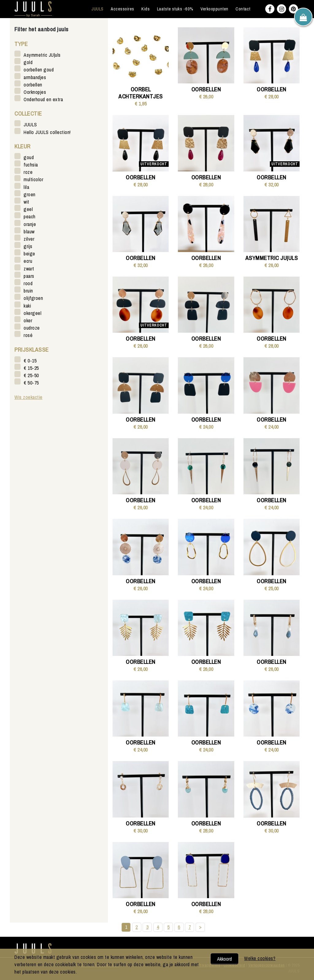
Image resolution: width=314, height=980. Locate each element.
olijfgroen (33, 298)
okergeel (33, 313)
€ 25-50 (31, 375)
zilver (29, 239)
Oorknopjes (35, 92)
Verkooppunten (214, 9)
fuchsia (31, 165)
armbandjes (35, 77)
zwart (29, 268)
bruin (28, 291)
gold (28, 62)
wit (27, 202)
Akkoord (224, 959)
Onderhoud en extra (43, 99)
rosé (28, 335)
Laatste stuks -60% (175, 9)
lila (26, 187)
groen (30, 194)
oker (28, 320)
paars (29, 276)
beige (29, 253)
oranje (30, 224)
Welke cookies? (260, 958)
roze (28, 172)
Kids (146, 9)
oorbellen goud (39, 69)
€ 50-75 (31, 383)
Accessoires (123, 9)
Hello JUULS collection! (47, 132)
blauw (29, 231)
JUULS (98, 9)
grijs (28, 246)
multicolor (33, 179)
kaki (27, 306)
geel (28, 209)
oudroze (32, 328)
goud (29, 157)
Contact (243, 9)
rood (28, 283)
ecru (28, 261)
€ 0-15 (30, 360)
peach (30, 216)
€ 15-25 (31, 368)
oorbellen (33, 84)
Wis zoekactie (29, 397)
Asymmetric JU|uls (42, 55)
